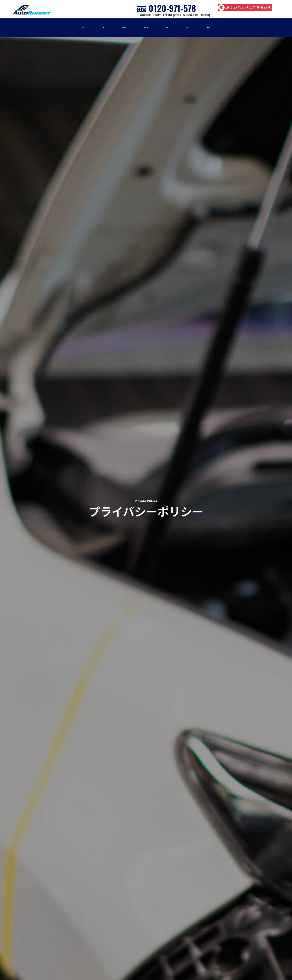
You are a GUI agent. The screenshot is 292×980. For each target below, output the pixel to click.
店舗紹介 (247, 27)
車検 (72, 27)
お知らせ (212, 27)
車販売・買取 (146, 27)
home (43, 27)
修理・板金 (105, 27)
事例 (181, 27)
